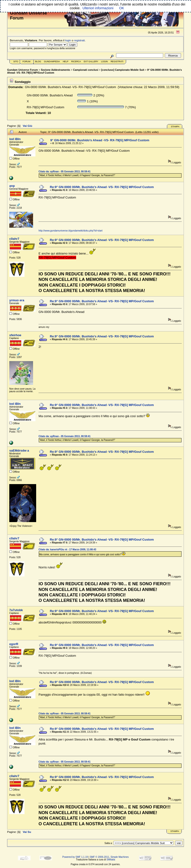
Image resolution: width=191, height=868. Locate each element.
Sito (16, 61)
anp (12, 186)
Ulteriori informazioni (98, 8)
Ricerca (76, 61)
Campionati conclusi (86, 70)
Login (104, 61)
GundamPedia (52, 61)
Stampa (175, 127)
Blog (38, 61)
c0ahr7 (14, 239)
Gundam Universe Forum (22, 70)
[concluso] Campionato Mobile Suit (123, 70)
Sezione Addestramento (56, 70)
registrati (80, 40)
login (68, 40)
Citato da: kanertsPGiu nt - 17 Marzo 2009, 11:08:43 (67, 550)
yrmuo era (17, 300)
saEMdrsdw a (19, 451)
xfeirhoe (15, 335)
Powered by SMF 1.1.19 (75, 857)
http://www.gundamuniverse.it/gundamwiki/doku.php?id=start (71, 231)
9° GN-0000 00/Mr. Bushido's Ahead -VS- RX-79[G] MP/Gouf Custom (100, 140)
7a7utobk (16, 610)
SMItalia (111, 860)
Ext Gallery (91, 61)
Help (66, 61)
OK (122, 8)
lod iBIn (15, 139)
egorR (14, 644)
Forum (27, 61)
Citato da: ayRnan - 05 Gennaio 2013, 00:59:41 (64, 172)
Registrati (117, 61)
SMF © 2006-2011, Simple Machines (109, 857)
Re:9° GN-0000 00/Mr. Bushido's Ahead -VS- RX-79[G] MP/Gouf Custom (102, 187)
